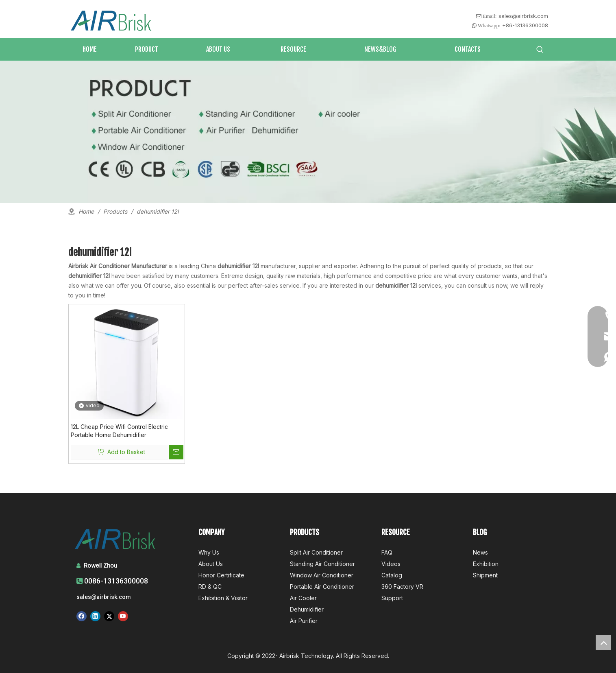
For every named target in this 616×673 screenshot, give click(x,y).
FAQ (387, 552)
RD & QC (210, 587)
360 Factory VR (402, 587)
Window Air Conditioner (322, 575)
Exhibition (486, 564)
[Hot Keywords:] (540, 50)
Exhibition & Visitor (223, 598)
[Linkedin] (95, 616)
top (603, 642)
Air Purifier (304, 621)
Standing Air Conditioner (322, 564)
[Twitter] (109, 616)
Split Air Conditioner (316, 552)
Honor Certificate (221, 575)
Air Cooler (303, 598)
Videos (391, 564)
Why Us (209, 552)
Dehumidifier (307, 609)
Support (392, 598)
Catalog (392, 575)
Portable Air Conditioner (322, 587)
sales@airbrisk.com (523, 16)
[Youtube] (123, 616)
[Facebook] (82, 616)
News (480, 552)
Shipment (485, 575)
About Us (211, 564)
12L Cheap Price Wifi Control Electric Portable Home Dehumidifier (119, 431)
